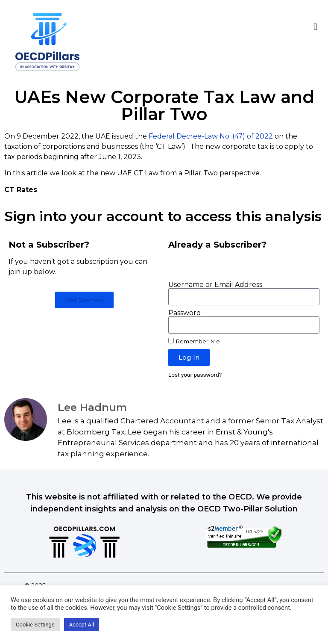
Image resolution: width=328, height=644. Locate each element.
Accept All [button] (82, 625)
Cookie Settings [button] (35, 625)
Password (185, 313)
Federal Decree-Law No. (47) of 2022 (211, 136)
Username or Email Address (215, 285)
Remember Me (194, 341)
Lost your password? (195, 375)
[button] (315, 27)
